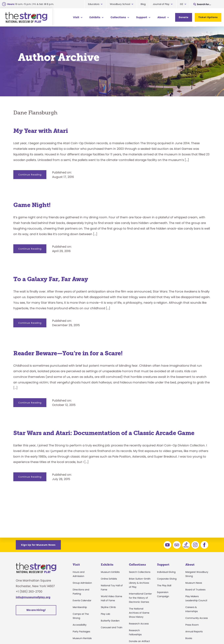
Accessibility (80, 625)
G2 (181, 4)
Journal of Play (161, 4)
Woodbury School (120, 4)
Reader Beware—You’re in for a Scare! (68, 353)
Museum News (194, 583)
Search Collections (140, 572)
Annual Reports (194, 632)
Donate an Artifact (139, 641)
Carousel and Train (112, 627)
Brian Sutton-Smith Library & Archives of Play (140, 583)
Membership (80, 607)
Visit (76, 17)
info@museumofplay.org (33, 597)
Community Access (197, 618)
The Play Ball (164, 585)
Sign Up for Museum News (38, 545)
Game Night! (32, 205)
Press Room (192, 625)
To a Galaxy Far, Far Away (51, 279)
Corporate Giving (167, 579)
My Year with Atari (41, 131)
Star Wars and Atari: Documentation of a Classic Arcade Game (104, 433)
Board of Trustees (195, 590)
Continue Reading (32, 176)
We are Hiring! (36, 610)
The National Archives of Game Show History (139, 613)
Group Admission (82, 583)
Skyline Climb (108, 607)
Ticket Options (208, 17)
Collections (118, 17)
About (162, 17)
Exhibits (95, 17)
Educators (94, 4)
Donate (184, 17)
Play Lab (105, 614)
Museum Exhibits (110, 572)
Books (189, 638)
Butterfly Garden (110, 621)
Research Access (139, 624)
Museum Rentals (82, 638)
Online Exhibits (109, 579)
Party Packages (81, 632)
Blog (143, 4)
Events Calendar (82, 600)
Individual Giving (166, 572)
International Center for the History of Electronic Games (140, 598)
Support (142, 17)
